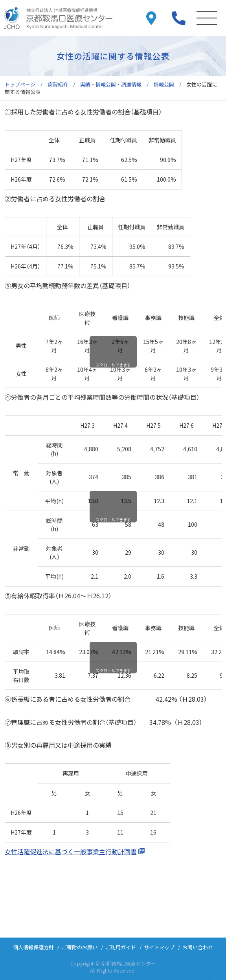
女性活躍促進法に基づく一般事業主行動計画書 (71, 851)
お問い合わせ (198, 947)
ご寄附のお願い (80, 947)
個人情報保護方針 (33, 947)
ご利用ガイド (121, 947)
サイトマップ (159, 947)
